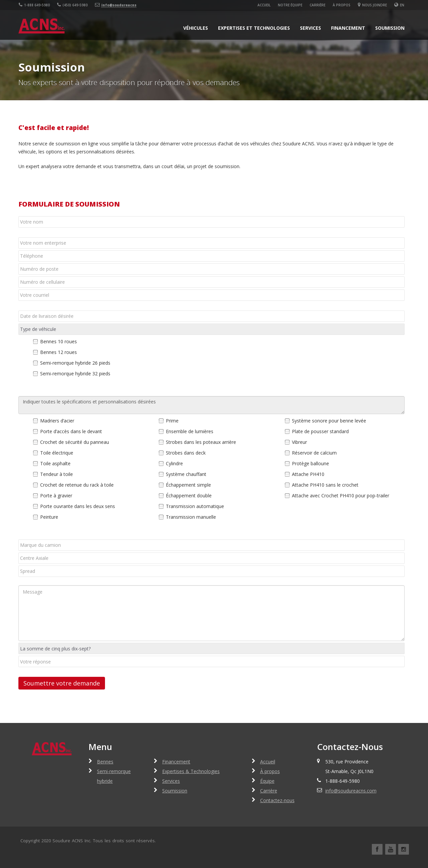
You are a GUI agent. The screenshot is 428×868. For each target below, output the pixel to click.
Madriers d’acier (57, 421)
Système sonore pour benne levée (329, 421)
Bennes (105, 762)
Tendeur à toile (57, 474)
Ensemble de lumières (190, 431)
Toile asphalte (55, 463)
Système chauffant (186, 474)
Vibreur (299, 442)
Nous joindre (373, 5)
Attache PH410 (308, 474)
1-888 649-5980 (34, 5)
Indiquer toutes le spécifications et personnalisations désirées (211, 405)
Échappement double (189, 495)
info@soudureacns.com (351, 791)
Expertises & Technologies (191, 771)
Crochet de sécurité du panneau (75, 442)
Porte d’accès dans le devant (71, 431)
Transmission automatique (195, 506)
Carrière (318, 5)
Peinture (49, 517)
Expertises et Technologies (254, 28)
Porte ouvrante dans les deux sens (78, 506)
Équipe (267, 781)
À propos (342, 5)
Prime (172, 421)
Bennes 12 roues (59, 352)
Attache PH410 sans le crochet (325, 485)
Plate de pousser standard (320, 431)
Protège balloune (310, 463)
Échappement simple (188, 485)
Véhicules (196, 28)
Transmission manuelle (191, 517)
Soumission (390, 28)
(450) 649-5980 (72, 5)
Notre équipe (290, 5)
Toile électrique (57, 453)
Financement (348, 28)
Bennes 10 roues (59, 341)
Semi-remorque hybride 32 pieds (75, 374)
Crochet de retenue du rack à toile (77, 485)
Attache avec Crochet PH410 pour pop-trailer (341, 495)
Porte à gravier (56, 495)
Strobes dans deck (186, 453)
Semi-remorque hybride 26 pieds (75, 363)
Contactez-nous (277, 800)
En (402, 5)
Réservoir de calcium (314, 453)
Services (310, 28)
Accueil (264, 5)
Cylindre (174, 463)
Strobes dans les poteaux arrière (201, 442)
